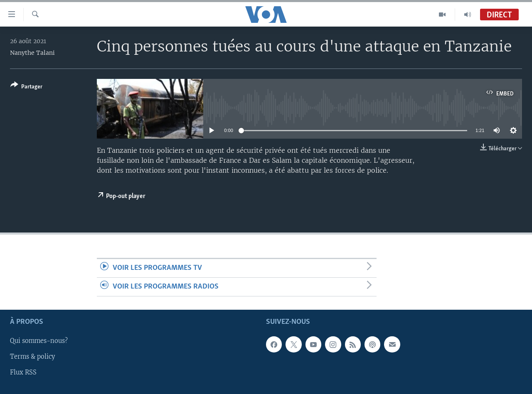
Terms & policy (32, 357)
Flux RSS (23, 373)
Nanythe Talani (32, 53)
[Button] (26, 87)
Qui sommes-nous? (39, 341)
